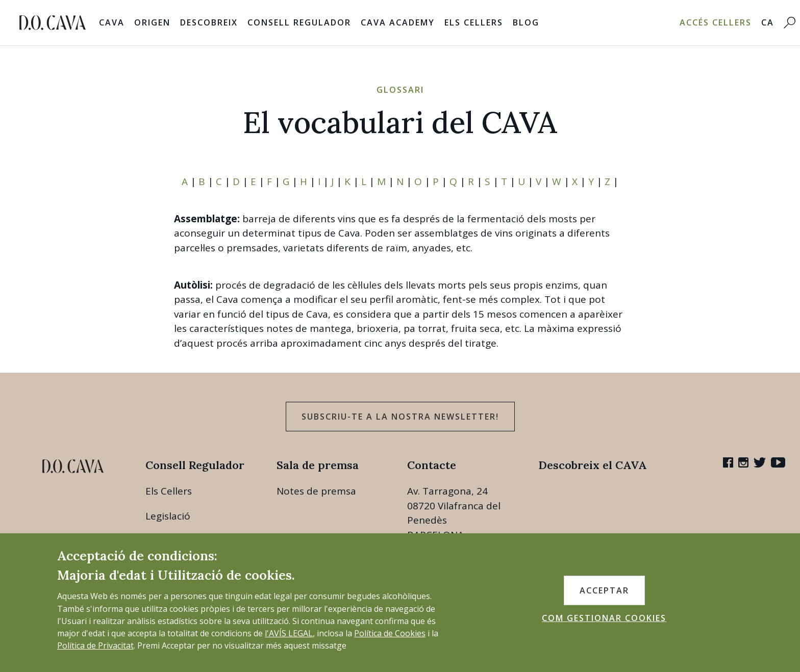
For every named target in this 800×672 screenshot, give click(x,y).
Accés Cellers (716, 22)
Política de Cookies (390, 633)
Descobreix (209, 22)
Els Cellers (474, 22)
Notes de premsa (316, 491)
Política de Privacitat (95, 645)
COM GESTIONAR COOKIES (604, 618)
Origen (152, 22)
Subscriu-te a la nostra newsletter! (400, 417)
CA (768, 22)
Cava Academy (398, 22)
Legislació (168, 516)
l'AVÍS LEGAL (289, 633)
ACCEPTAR (604, 590)
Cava (112, 22)
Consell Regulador (299, 22)
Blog (526, 22)
